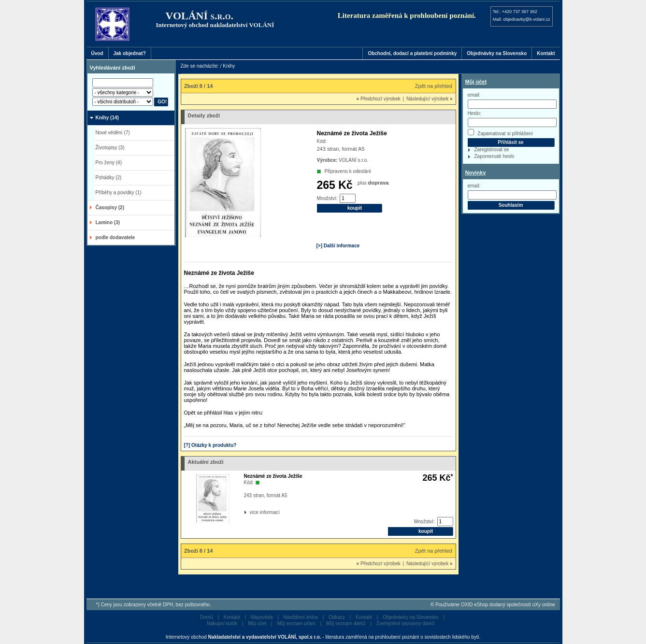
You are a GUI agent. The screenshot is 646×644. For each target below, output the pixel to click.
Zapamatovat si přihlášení (500, 133)
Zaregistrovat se (492, 150)
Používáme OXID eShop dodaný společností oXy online (495, 605)
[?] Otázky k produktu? (210, 445)
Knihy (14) (107, 118)
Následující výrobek (430, 99)
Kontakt (546, 53)
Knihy (229, 66)
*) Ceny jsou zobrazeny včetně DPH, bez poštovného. (154, 605)
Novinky (476, 172)
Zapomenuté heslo (495, 156)
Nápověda (262, 617)
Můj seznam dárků (346, 623)
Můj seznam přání (296, 623)
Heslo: (474, 113)
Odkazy (337, 617)
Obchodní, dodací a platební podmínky (412, 53)
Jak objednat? (130, 53)
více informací (251, 512)
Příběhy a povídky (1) (119, 193)
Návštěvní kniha (301, 617)
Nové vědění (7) (113, 133)
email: (474, 95)
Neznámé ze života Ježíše (273, 476)
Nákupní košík (222, 623)
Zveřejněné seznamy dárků (406, 623)
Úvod (97, 53)
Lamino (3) (108, 222)
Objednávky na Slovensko (497, 53)
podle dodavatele (115, 237)
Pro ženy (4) (109, 163)
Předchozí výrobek (379, 99)
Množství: (327, 198)
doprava (379, 183)
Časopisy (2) (110, 208)
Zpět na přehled (434, 86)
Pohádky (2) (109, 178)
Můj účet (476, 82)
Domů (207, 617)
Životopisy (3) (110, 148)
